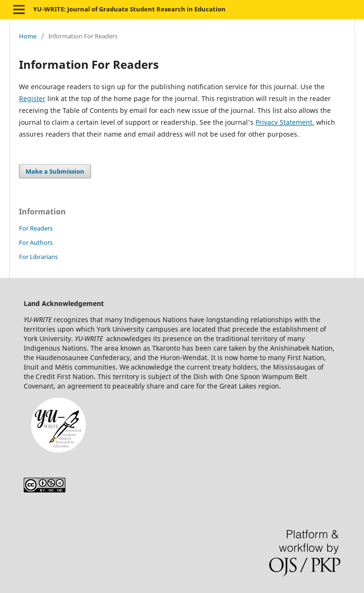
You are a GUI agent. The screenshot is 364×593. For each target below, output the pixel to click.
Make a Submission (55, 171)
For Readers (36, 228)
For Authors (36, 242)
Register (32, 98)
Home (28, 36)
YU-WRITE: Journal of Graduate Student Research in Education (129, 9)
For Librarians (38, 257)
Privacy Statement (284, 122)
